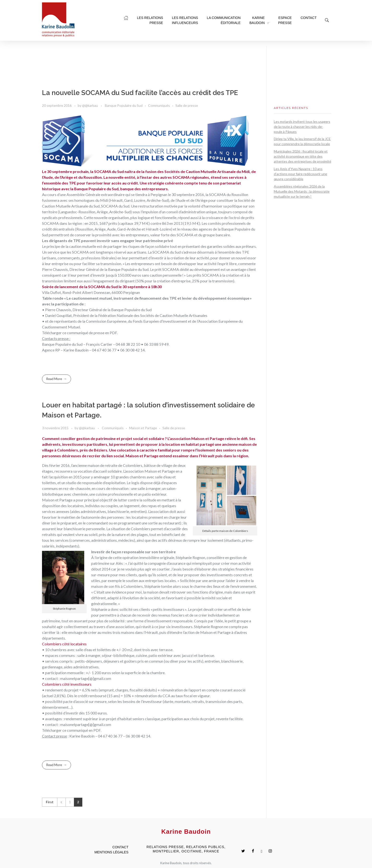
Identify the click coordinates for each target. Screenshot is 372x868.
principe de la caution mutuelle (71, 246)
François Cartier (99, 344)
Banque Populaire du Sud (124, 105)
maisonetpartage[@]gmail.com (86, 678)
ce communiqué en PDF (81, 730)
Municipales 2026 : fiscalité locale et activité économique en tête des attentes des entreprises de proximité (303, 156)
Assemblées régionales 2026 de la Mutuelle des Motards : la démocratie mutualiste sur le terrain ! (302, 191)
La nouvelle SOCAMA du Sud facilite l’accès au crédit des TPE (140, 93)
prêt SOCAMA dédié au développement (187, 269)
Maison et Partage (143, 428)
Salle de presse (187, 105)
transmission (52, 281)
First (50, 802)
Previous (61, 802)
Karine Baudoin (76, 350)
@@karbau (90, 105)
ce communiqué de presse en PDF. (90, 333)
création (233, 275)
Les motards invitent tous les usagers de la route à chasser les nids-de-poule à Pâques (302, 127)
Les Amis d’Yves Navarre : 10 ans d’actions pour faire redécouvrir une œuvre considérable (300, 174)
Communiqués (159, 105)
